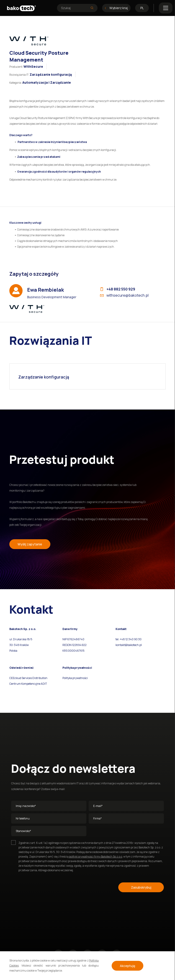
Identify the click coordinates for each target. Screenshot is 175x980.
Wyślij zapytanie (30, 544)
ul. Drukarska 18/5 (21, 639)
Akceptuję (127, 966)
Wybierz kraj (116, 8)
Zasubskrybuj (141, 887)
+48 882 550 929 (118, 289)
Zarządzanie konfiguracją (51, 74)
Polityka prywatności (75, 678)
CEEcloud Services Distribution (28, 678)
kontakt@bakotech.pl (129, 645)
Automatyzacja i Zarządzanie (47, 82)
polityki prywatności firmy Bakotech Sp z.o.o (96, 857)
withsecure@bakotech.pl (125, 295)
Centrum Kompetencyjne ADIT (28, 684)
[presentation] (46, 887)
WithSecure (33, 66)
